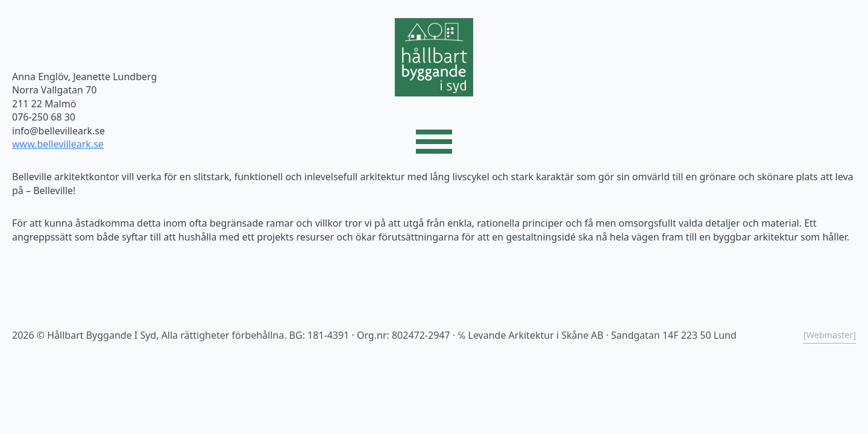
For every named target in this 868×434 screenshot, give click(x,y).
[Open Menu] (434, 142)
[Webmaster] (830, 335)
